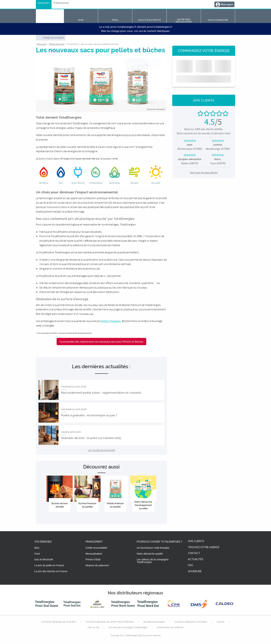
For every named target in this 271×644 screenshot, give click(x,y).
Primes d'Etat (93, 559)
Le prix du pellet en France (49, 565)
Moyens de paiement (97, 565)
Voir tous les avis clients (204, 172)
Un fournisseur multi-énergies (153, 548)
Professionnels (61, 3)
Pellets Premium (111, 321)
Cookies (221, 622)
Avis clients (196, 541)
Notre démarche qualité (150, 554)
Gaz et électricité (44, 559)
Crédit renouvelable (96, 548)
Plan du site (93, 627)
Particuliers (44, 3)
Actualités (196, 559)
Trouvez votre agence (204, 547)
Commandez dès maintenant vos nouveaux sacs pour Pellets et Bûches (101, 342)
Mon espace (227, 4)
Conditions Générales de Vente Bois (59, 622)
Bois (37, 548)
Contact (194, 553)
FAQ (190, 565)
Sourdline (195, 571)
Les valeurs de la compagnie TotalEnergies (153, 561)
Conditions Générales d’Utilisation (191, 622)
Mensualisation (94, 554)
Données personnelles (154, 622)
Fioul (37, 554)
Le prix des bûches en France (51, 571)
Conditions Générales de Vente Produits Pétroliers (110, 622)
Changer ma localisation (54, 38)
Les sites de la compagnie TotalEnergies (128, 627)
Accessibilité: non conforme (170, 627)
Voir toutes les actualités (101, 450)
